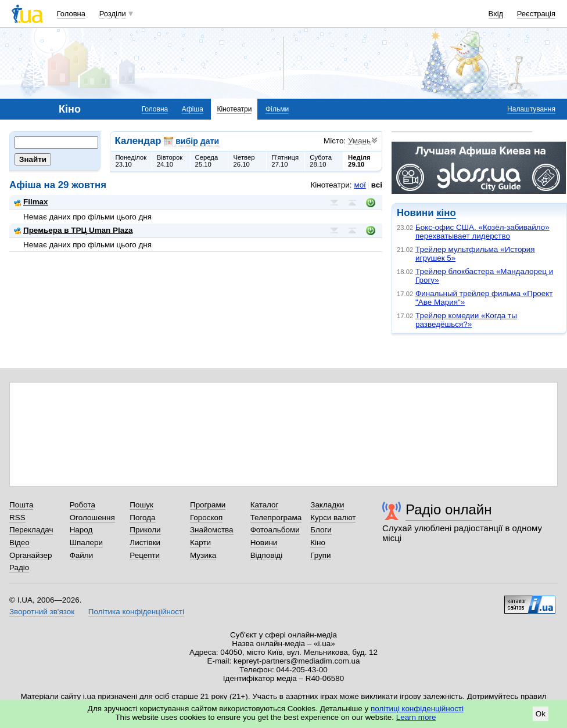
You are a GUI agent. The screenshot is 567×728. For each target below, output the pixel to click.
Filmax (31, 202)
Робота (82, 505)
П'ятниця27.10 (285, 161)
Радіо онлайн (449, 509)
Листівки (145, 543)
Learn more (416, 717)
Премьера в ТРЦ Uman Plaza (73, 230)
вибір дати (197, 141)
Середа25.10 (207, 161)
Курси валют (333, 518)
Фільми (277, 109)
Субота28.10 (321, 161)
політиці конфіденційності (417, 709)
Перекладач (31, 530)
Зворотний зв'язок (42, 612)
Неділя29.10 (359, 161)
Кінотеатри (234, 109)
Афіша (193, 109)
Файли (82, 555)
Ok (541, 714)
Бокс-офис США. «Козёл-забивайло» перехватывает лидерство (482, 232)
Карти (200, 543)
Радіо (19, 567)
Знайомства (212, 530)
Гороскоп (206, 518)
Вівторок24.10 (170, 161)
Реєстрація (536, 14)
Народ (81, 530)
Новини (264, 543)
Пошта (21, 505)
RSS (17, 518)
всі (377, 185)
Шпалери (86, 543)
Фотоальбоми (275, 530)
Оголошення (92, 518)
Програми (208, 505)
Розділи (113, 14)
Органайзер (30, 555)
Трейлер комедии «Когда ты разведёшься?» (466, 320)
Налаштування (531, 109)
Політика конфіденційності (136, 612)
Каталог (265, 505)
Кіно (318, 543)
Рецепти (145, 555)
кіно (446, 213)
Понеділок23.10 (131, 161)
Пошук (141, 505)
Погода (142, 518)
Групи (320, 555)
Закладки (327, 505)
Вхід (496, 14)
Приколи (145, 530)
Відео (19, 543)
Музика (203, 555)
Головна (71, 14)
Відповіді (267, 555)
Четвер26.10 (244, 161)
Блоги (321, 530)
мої (360, 185)
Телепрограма (276, 518)
